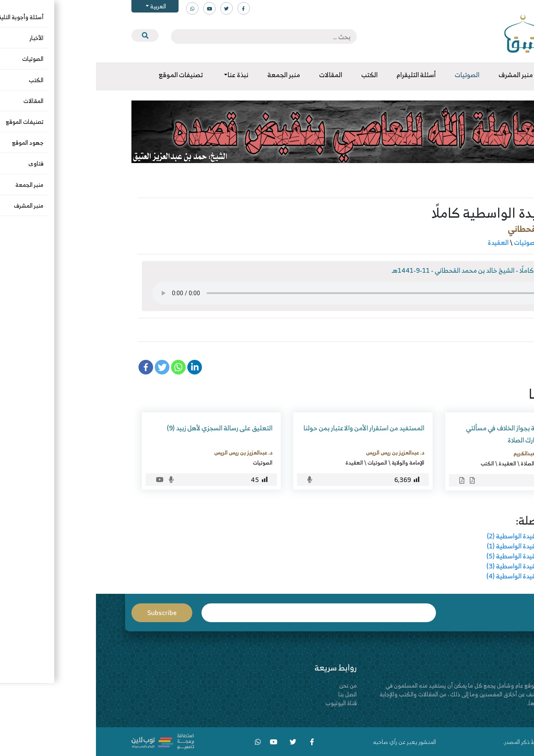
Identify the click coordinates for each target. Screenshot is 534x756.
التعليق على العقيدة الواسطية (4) (436, 576)
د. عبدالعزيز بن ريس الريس (299, 452)
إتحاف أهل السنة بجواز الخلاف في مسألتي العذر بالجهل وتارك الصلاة (425, 434)
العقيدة (402, 242)
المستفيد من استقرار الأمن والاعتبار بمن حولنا (268, 428)
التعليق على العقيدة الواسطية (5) (436, 556)
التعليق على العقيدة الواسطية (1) (436, 546)
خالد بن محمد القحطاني (452, 229)
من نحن (252, 685)
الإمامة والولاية (312, 462)
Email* (223, 613)
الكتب (391, 463)
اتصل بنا (252, 694)
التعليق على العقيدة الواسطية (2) (436, 536)
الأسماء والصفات (470, 242)
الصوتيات (430, 242)
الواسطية (462, 330)
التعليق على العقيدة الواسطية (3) (436, 566)
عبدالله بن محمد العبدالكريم (449, 453)
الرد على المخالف (461, 463)
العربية (62, 6)
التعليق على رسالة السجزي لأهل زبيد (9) (124, 428)
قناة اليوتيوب (245, 703)
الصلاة (432, 463)
